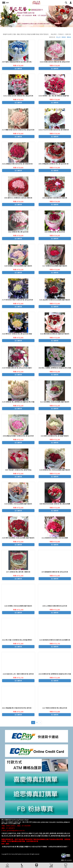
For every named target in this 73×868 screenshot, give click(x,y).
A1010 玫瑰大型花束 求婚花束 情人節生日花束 (55, 62)
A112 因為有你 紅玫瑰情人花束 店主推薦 (55, 538)
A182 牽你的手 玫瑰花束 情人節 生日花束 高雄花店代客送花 (21, 334)
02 (37, 722)
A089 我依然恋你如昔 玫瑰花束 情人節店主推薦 (55, 504)
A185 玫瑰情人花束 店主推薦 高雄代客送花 (18, 606)
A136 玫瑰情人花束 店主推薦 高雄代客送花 (18, 504)
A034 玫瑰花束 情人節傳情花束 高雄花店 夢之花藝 (55, 674)
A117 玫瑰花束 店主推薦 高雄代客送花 (55, 266)
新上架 (58, 37)
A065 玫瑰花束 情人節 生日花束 (55, 232)
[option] (36, 16)
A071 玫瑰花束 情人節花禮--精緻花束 (18, 572)
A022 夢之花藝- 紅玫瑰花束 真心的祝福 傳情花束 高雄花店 (21, 640)
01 (33, 722)
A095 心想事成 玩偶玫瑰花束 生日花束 (55, 606)
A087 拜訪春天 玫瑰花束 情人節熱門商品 (18, 470)
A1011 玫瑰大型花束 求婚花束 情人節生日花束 (18, 96)
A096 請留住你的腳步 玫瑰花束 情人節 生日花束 (18, 436)
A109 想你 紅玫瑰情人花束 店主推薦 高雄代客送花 (18, 538)
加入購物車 (18, 68)
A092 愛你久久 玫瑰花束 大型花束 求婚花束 (18, 198)
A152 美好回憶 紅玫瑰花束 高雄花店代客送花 (55, 334)
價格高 (64, 37)
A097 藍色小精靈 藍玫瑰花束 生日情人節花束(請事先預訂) (21, 62)
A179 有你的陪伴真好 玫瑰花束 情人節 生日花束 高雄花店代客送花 (24, 300)
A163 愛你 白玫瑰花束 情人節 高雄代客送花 (55, 436)
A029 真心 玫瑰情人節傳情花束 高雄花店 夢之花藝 (55, 368)
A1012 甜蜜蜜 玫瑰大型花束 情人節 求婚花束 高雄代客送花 (21, 164)
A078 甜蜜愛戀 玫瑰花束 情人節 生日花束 (55, 572)
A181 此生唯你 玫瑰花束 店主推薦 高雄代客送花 (55, 300)
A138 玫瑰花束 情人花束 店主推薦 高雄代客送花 (55, 470)
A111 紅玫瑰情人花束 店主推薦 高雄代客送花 (55, 402)
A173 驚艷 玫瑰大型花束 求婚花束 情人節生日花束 (18, 130)
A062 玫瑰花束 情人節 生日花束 (18, 232)
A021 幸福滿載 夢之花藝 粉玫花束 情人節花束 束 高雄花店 (21, 708)
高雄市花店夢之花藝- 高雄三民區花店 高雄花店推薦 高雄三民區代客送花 (26, 34)
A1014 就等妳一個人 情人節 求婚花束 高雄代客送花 (55, 96)
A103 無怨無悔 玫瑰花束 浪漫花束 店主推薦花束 (55, 640)
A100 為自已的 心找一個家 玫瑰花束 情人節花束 (18, 674)
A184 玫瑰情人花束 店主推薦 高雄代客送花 (18, 266)
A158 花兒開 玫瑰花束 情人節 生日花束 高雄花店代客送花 (21, 368)
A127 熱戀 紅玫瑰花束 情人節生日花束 (55, 708)
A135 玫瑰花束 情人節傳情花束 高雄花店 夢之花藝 (18, 402)
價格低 (69, 37)
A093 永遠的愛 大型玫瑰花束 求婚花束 (55, 198)
